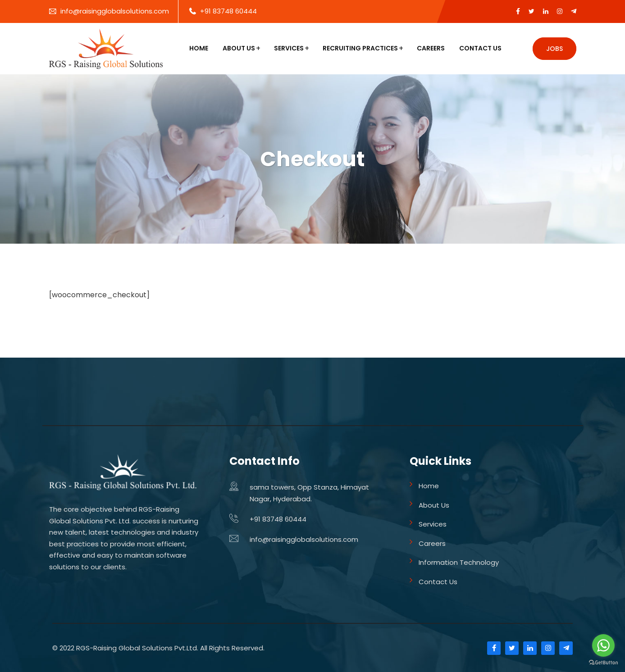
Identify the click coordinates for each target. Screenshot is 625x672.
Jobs (554, 49)
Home (199, 48)
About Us (239, 48)
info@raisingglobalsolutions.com (115, 11)
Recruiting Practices (360, 48)
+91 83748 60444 (228, 11)
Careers (431, 48)
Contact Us (480, 48)
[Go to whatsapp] (603, 645)
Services (289, 48)
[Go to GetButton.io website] (603, 663)
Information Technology (459, 562)
